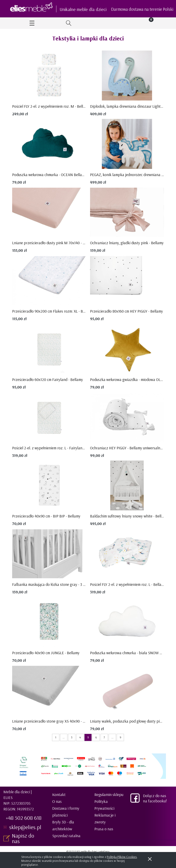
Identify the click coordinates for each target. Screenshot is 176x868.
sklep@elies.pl (25, 827)
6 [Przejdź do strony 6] (96, 737)
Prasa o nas (104, 829)
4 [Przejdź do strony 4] (80, 737)
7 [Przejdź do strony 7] (104, 737)
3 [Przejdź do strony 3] (72, 737)
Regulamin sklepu (109, 794)
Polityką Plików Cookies (122, 857)
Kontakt (59, 794)
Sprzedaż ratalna (66, 836)
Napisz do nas (23, 838)
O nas (57, 801)
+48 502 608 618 (24, 818)
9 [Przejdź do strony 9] (120, 737)
